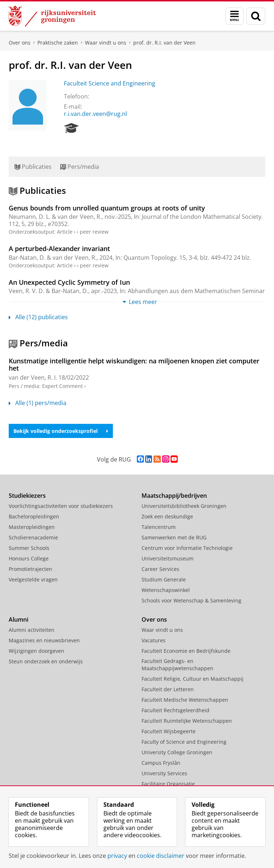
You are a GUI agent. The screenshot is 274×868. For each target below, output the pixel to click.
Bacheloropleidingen (34, 516)
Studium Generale (164, 579)
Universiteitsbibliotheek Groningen (184, 506)
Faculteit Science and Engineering (110, 83)
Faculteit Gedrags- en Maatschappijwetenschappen (177, 665)
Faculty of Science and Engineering (184, 742)
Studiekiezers (27, 496)
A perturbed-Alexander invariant (59, 249)
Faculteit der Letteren (168, 689)
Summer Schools (29, 548)
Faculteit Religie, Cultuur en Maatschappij (193, 679)
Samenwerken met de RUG (174, 537)
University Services (164, 773)
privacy (117, 856)
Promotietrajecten (30, 569)
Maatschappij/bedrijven (174, 496)
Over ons (20, 43)
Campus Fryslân (161, 763)
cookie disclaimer (161, 856)
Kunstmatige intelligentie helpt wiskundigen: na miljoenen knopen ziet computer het (134, 364)
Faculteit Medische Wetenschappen (185, 700)
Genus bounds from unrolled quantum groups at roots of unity (107, 208)
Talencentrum (159, 527)
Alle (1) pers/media (38, 403)
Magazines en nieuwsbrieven (44, 640)
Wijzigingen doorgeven (36, 651)
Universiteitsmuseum (167, 558)
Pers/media (80, 167)
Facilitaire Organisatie (168, 784)
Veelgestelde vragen (33, 579)
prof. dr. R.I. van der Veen (164, 43)
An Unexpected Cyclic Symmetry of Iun (69, 282)
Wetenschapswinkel (166, 590)
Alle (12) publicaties (38, 317)
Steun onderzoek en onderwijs (46, 661)
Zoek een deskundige (167, 516)
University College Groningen (177, 752)
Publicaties (33, 167)
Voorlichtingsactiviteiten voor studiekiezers (61, 506)
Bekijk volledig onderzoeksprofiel (61, 431)
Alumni (19, 619)
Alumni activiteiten (32, 630)
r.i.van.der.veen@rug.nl (95, 114)
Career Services (160, 569)
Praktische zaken (58, 43)
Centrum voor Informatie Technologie (187, 548)
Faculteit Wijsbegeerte (169, 731)
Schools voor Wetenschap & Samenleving (191, 600)
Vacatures (154, 640)
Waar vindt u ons (106, 43)
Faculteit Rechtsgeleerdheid (175, 710)
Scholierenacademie (33, 537)
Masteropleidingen (32, 527)
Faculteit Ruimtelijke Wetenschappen (187, 721)
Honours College (29, 558)
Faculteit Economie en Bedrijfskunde (186, 651)
